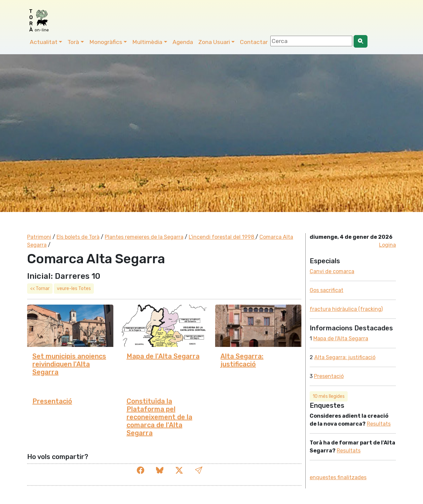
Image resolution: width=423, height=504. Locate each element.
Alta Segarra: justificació (242, 360)
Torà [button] (73, 42)
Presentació (52, 401)
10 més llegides (329, 396)
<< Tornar (40, 289)
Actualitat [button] (44, 42)
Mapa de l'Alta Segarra (163, 356)
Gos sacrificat (327, 290)
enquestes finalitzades (338, 477)
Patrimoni (39, 237)
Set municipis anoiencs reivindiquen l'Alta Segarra (69, 364)
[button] (199, 471)
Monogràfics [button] (106, 42)
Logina (387, 245)
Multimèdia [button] (147, 42)
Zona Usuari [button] (214, 42)
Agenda (183, 42)
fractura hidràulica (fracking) (346, 309)
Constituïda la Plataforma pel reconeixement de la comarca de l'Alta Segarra (159, 417)
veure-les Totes (74, 289)
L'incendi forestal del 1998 (222, 237)
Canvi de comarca (332, 271)
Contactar (254, 42)
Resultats (379, 424)
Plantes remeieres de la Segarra (144, 237)
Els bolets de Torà (78, 237)
